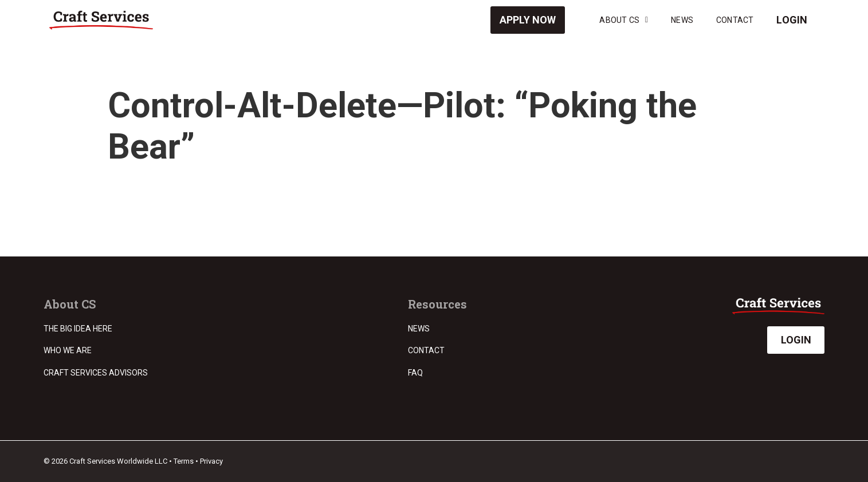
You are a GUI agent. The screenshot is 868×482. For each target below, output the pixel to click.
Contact (735, 20)
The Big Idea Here (78, 329)
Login (792, 20)
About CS (624, 20)
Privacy (211, 461)
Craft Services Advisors (96, 373)
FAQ (415, 373)
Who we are (68, 350)
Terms (184, 461)
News (682, 20)
